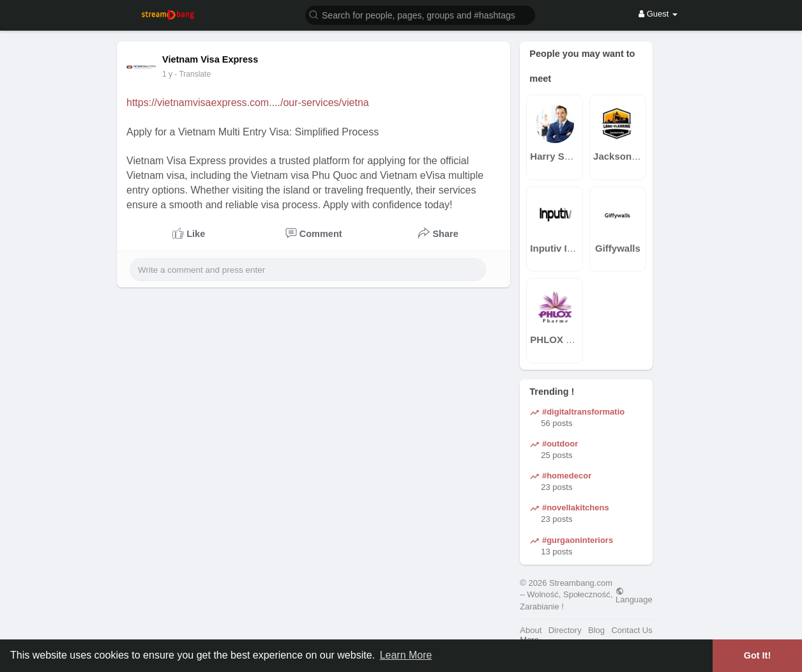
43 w (170, 74)
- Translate (199, 74)
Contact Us (632, 630)
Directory (565, 630)
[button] (420, 14)
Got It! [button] (757, 655)
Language (634, 595)
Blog (596, 630)
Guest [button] (658, 14)
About (531, 630)
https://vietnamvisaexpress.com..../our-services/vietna (248, 103)
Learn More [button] (406, 655)
